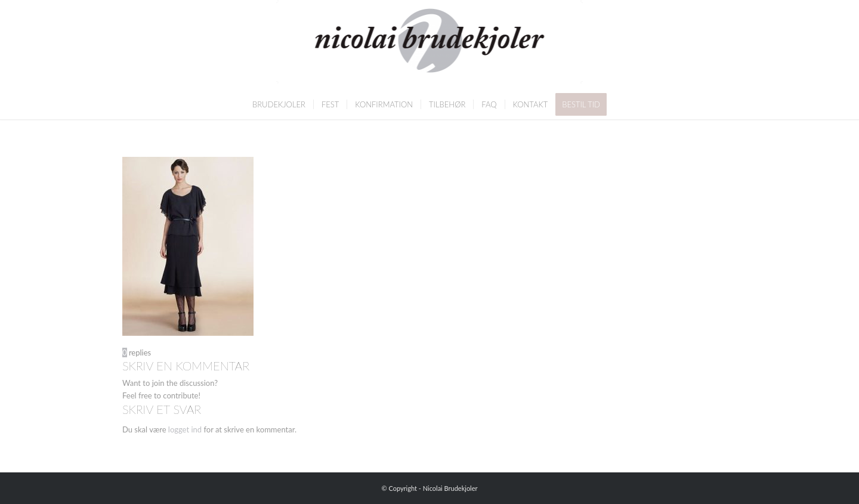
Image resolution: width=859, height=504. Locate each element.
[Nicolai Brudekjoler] (430, 45)
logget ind (185, 429)
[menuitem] (279, 104)
